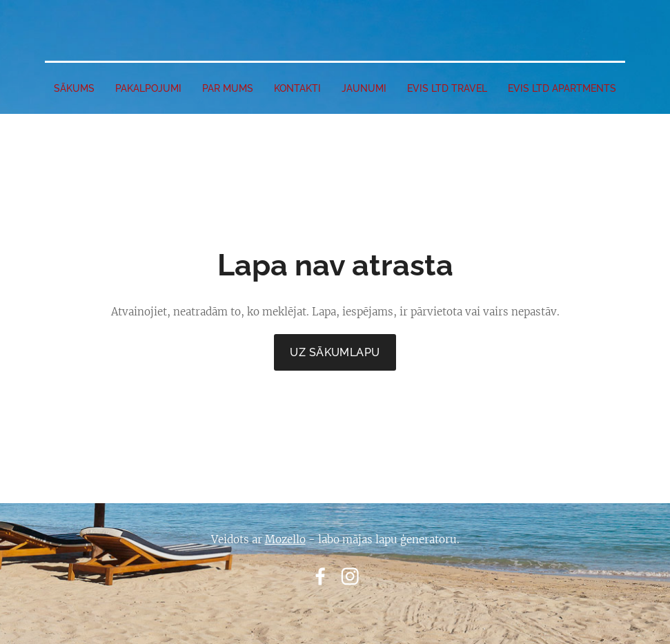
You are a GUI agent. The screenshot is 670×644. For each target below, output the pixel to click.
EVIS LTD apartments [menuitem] (562, 88)
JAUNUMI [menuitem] (364, 88)
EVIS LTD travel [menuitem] (447, 88)
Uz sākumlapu (335, 352)
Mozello (285, 539)
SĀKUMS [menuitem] (74, 88)
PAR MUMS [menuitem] (228, 88)
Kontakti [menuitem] (297, 88)
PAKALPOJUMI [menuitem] (148, 88)
